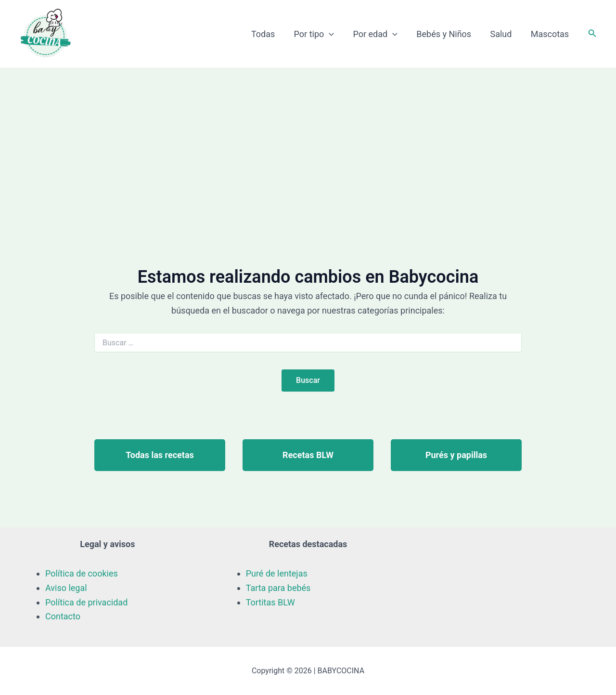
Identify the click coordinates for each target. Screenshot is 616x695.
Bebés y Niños (448, 34)
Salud (503, 34)
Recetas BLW (308, 455)
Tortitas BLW (270, 602)
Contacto (63, 616)
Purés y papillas (456, 455)
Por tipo (321, 34)
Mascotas (550, 34)
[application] (336, 34)
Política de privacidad (86, 602)
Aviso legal (66, 588)
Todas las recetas (160, 455)
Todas (272, 34)
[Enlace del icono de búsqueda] (592, 34)
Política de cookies (82, 573)
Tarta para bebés (278, 588)
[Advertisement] (308, 141)
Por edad (381, 34)
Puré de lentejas (277, 573)
